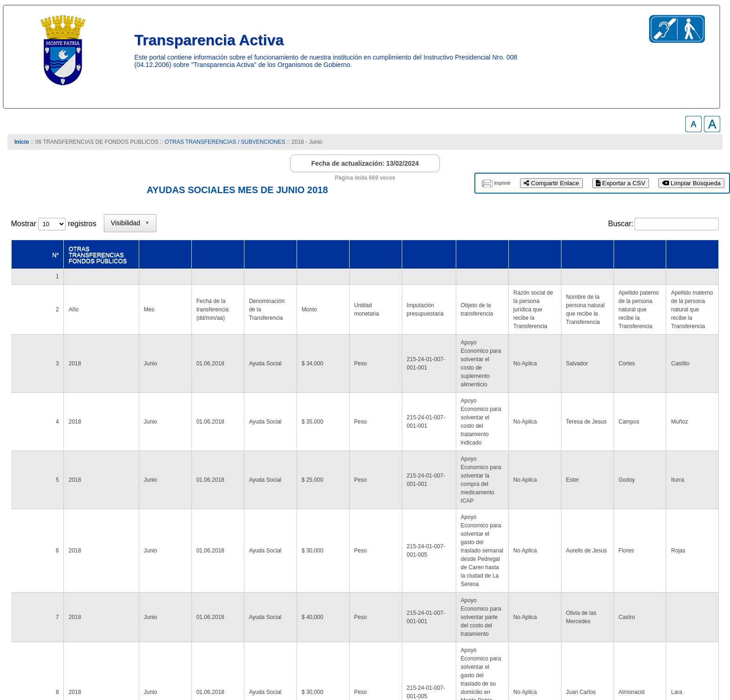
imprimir (502, 183)
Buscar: (621, 224)
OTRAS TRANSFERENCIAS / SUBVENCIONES (225, 142)
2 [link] (542, 570)
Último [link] (703, 570)
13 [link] (637, 570)
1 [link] (524, 570)
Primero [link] (462, 570)
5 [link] (595, 570)
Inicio (22, 142)
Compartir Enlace (551, 183)
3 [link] (559, 570)
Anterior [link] (497, 570)
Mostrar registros (54, 224)
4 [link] (578, 570)
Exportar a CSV (621, 183)
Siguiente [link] (668, 570)
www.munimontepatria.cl (51, 663)
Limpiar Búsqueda (691, 183)
